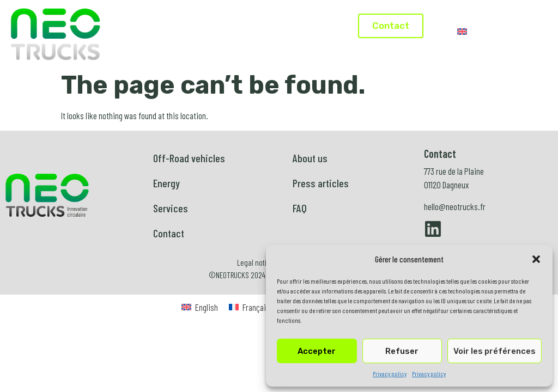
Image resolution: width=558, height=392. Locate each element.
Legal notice (256, 262)
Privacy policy (390, 373)
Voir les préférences (495, 351)
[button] (536, 259)
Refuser (402, 351)
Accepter (317, 351)
